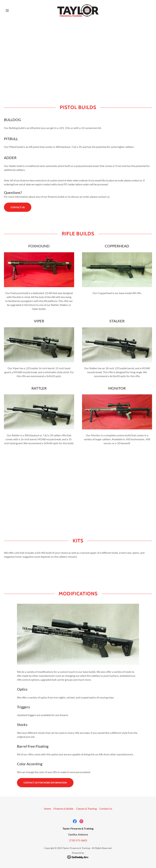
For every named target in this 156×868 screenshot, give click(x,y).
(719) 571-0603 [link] (78, 840)
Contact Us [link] (106, 809)
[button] (15, 11)
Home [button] (47, 809)
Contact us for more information (45, 783)
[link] (78, 11)
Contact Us (18, 207)
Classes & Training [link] (86, 809)
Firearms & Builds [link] (64, 809)
